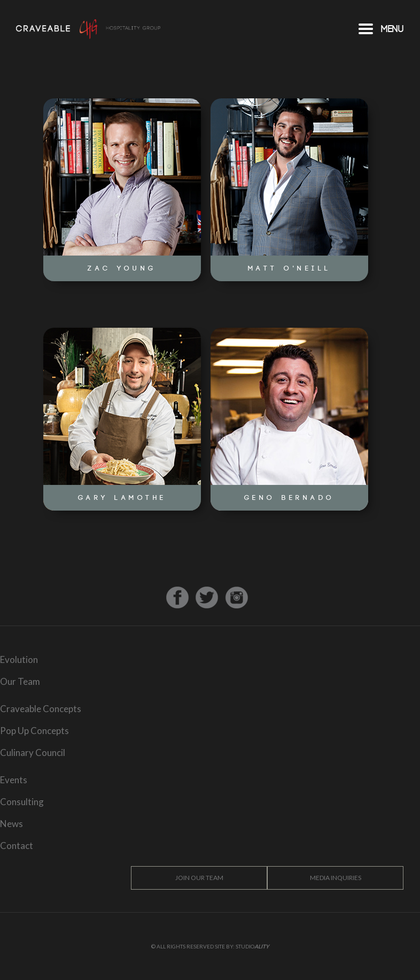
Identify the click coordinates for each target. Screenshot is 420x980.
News (11, 824)
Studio (252, 946)
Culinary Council (33, 753)
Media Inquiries (335, 878)
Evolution (19, 659)
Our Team (20, 681)
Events (14, 780)
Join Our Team (199, 878)
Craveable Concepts (41, 709)
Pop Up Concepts (34, 731)
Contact (17, 846)
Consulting (22, 802)
